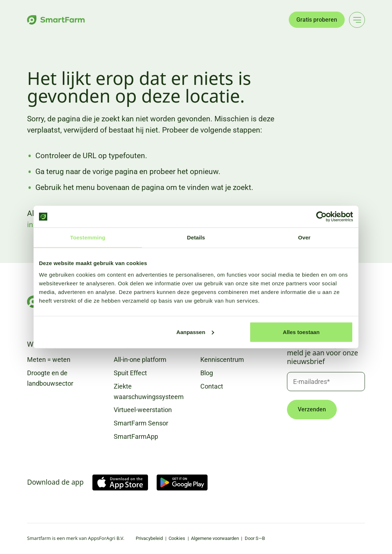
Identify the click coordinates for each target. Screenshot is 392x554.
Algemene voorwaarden (215, 538)
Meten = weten (49, 360)
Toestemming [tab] (88, 237)
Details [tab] (196, 237)
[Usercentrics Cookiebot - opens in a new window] (321, 217)
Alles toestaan (301, 332)
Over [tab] (304, 237)
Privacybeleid (149, 538)
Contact (212, 386)
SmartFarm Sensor (141, 423)
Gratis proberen (317, 20)
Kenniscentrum (222, 360)
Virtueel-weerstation (143, 410)
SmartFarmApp (136, 436)
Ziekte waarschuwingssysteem (149, 391)
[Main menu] (357, 20)
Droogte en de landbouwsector (50, 378)
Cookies (177, 538)
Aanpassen (195, 332)
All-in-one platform (140, 360)
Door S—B (255, 538)
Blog (207, 373)
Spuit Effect (130, 373)
